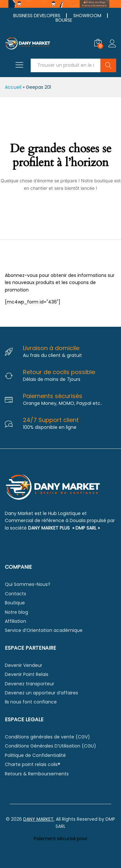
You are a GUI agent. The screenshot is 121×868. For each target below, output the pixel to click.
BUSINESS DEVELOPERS (37, 16)
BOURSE (64, 20)
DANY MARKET (38, 819)
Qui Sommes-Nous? (28, 584)
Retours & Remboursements (37, 774)
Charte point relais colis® (33, 764)
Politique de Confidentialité (35, 755)
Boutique (15, 603)
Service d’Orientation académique (44, 630)
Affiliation (15, 621)
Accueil (13, 87)
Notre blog (16, 612)
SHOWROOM (87, 16)
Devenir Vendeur (24, 665)
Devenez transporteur (30, 684)
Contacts (15, 594)
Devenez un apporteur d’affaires (41, 693)
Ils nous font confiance (31, 702)
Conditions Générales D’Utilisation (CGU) (50, 746)
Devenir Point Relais (27, 674)
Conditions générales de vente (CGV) (47, 737)
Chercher (108, 65)
